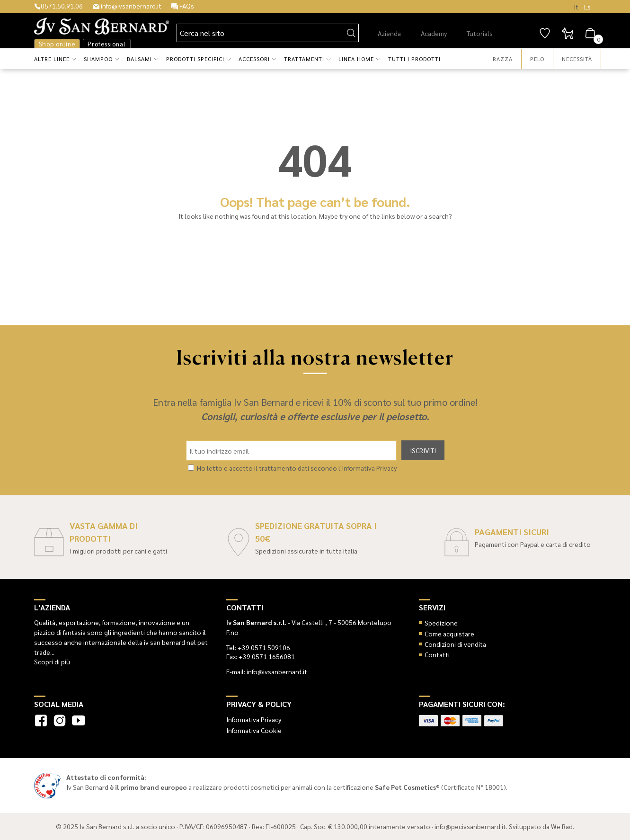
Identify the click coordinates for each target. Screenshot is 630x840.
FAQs (183, 6)
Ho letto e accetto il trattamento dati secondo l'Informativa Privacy (297, 468)
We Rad (562, 826)
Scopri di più (52, 661)
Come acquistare (449, 634)
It (576, 7)
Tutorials (480, 33)
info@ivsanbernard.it (127, 6)
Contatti (437, 654)
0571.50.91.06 (58, 6)
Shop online (57, 44)
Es (587, 7)
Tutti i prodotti (414, 59)
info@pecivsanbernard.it (470, 826)
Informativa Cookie (254, 730)
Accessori (254, 59)
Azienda (389, 33)
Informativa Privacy (254, 719)
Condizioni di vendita (455, 644)
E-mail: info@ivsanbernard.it (267, 671)
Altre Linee (52, 59)
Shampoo (98, 59)
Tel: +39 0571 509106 (258, 647)
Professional (107, 44)
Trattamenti (304, 59)
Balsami (139, 59)
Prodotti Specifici (195, 59)
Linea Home (356, 59)
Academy (434, 33)
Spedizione (441, 623)
